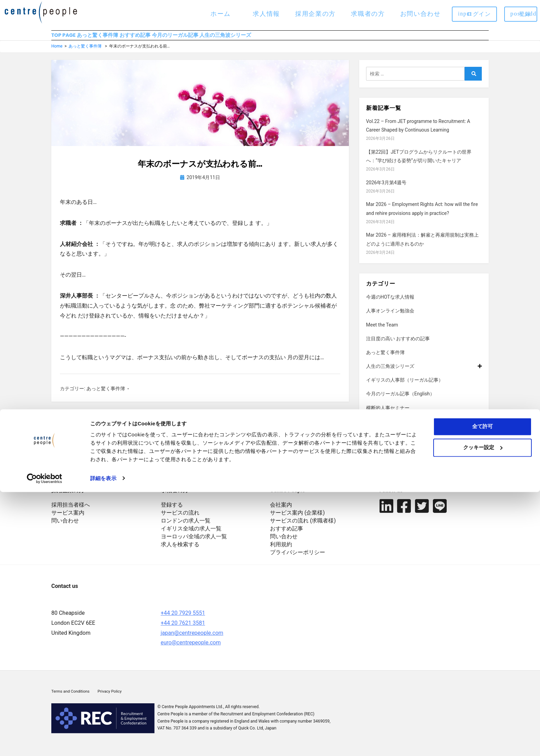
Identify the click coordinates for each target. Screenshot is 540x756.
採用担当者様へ (71, 511)
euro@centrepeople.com (191, 649)
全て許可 (482, 691)
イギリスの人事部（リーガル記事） (405, 386)
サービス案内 (68, 519)
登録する (172, 511)
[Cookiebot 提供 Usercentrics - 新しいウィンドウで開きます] (45, 743)
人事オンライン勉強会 (390, 317)
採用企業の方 (315, 14)
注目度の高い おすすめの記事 (398, 344)
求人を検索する (180, 551)
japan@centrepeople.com (192, 639)
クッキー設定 (483, 711)
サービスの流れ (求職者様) (303, 527)
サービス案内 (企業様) (297, 519)
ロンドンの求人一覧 (186, 527)
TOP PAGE (65, 38)
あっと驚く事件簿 (115, 38)
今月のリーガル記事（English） (400, 400)
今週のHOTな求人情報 (390, 303)
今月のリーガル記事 (225, 38)
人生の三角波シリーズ (292, 38)
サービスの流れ (180, 519)
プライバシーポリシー (298, 558)
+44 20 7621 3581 (183, 629)
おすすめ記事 (169, 38)
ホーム (221, 14)
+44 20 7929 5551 (183, 619)
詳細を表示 (103, 742)
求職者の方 (368, 14)
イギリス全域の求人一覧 (191, 535)
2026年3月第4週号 (386, 188)
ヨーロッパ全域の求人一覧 (194, 543)
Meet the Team (382, 331)
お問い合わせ (420, 14)
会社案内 (281, 511)
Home (57, 52)
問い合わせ (65, 527)
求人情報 (266, 14)
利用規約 (281, 551)
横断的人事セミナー (388, 414)
